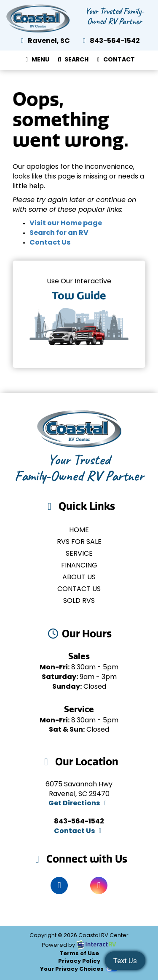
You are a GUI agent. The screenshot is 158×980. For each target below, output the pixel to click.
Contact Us (50, 243)
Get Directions (79, 804)
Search (72, 62)
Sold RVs (79, 601)
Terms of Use (79, 954)
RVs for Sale (79, 542)
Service (79, 554)
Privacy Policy (79, 961)
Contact (115, 62)
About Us (79, 578)
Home (79, 530)
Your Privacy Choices (79, 969)
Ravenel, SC (44, 41)
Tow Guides (79, 314)
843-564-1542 (110, 41)
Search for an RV (59, 233)
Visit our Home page (66, 224)
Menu (38, 62)
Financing (79, 566)
